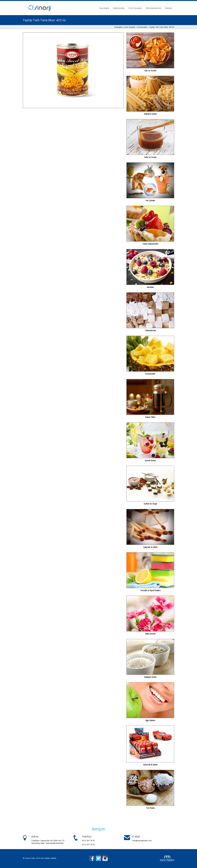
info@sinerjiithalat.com (142, 841)
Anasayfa (118, 27)
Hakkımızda (119, 8)
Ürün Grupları (135, 8)
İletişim (169, 8)
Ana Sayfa (104, 8)
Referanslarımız (154, 8)
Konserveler (142, 27)
